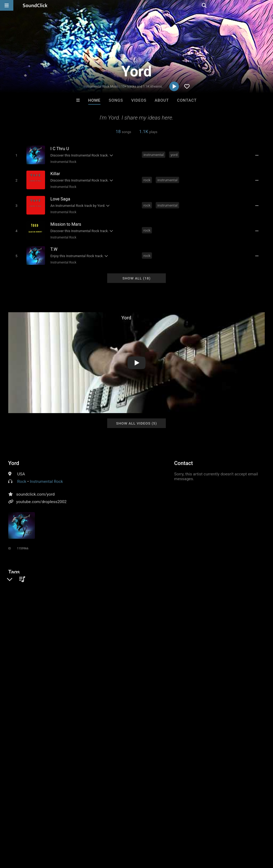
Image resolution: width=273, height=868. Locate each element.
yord (175, 155)
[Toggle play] (15, 155)
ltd (250, 577)
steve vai (83, 577)
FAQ (22, 836)
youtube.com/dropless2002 (41, 497)
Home (94, 100)
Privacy (127, 836)
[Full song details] (258, 155)
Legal (144, 836)
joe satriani (45, 577)
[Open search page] (268, 5)
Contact (187, 100)
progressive (20, 577)
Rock (22, 477)
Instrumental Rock (63, 162)
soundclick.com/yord (35, 489)
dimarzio (136, 577)
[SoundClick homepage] (35, 5)
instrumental (154, 155)
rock (147, 179)
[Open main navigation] (7, 5)
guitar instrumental (191, 577)
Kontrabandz (114, 755)
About (162, 100)
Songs (116, 100)
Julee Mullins (202, 755)
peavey (237, 577)
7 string (103, 577)
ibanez (219, 577)
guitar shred (20, 586)
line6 (119, 577)
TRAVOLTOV (70, 755)
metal (65, 577)
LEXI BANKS (158, 755)
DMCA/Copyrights (99, 836)
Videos (139, 100)
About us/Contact (47, 836)
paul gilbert (159, 577)
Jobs (73, 836)
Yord (14, 458)
